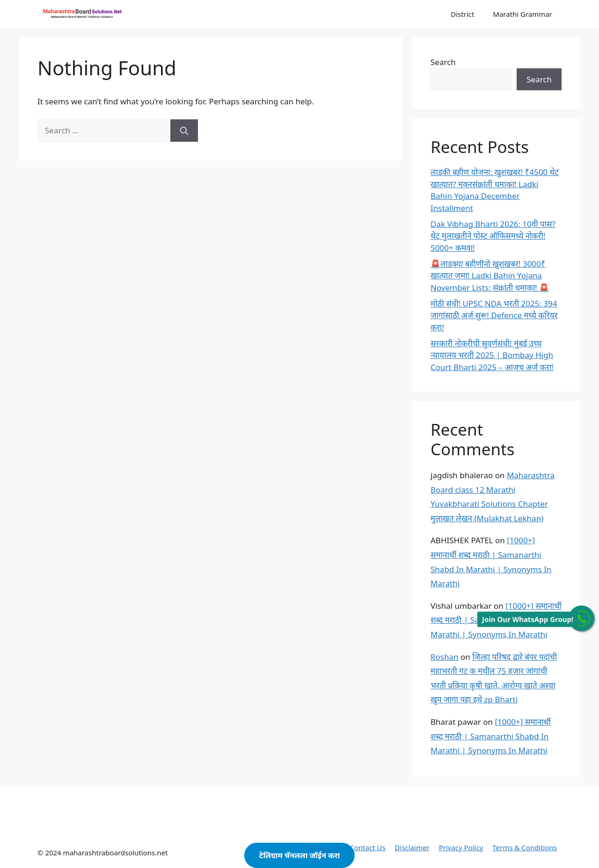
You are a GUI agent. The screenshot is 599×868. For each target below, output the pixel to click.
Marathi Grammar (522, 14)
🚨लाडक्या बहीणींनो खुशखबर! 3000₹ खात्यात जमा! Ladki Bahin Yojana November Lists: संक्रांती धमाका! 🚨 (490, 276)
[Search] (184, 131)
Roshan (445, 657)
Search (443, 62)
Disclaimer (412, 847)
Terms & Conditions (525, 847)
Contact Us (367, 847)
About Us (325, 847)
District (462, 14)
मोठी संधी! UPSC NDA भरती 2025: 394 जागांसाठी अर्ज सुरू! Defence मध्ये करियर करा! (494, 315)
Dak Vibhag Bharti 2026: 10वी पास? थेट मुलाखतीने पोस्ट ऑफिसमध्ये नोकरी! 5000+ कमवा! (493, 236)
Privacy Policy (461, 847)
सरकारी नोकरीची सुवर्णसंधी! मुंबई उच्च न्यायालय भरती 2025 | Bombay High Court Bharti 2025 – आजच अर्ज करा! (492, 355)
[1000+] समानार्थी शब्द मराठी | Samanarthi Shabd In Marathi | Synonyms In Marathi (491, 736)
